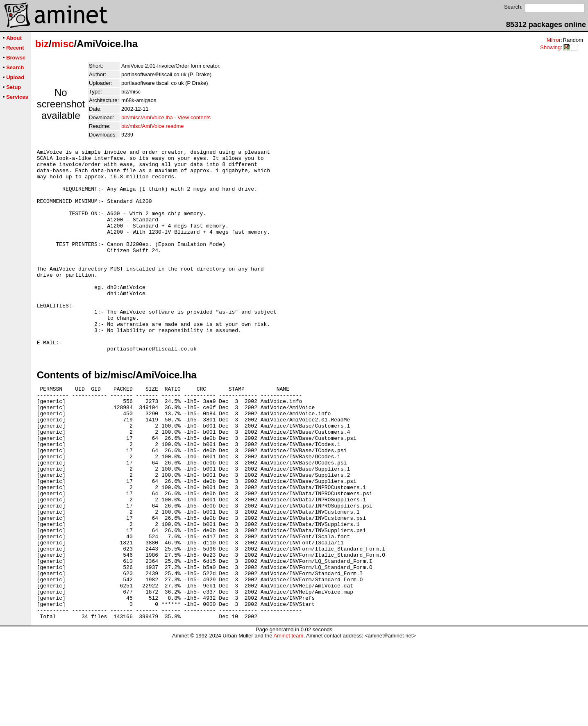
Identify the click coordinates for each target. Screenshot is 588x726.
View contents (194, 117)
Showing (550, 47)
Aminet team (288, 723)
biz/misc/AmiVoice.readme (152, 126)
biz (42, 44)
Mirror (554, 40)
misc (63, 44)
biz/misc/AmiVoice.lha (147, 117)
